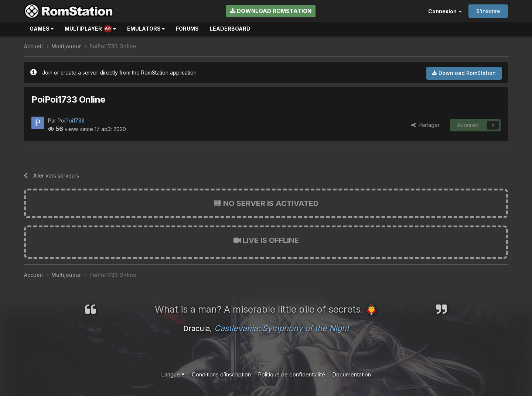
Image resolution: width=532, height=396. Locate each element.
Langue (173, 374)
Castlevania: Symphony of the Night (282, 328)
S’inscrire (488, 11)
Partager (425, 125)
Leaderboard (230, 29)
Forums (187, 29)
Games (42, 29)
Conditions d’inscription (221, 374)
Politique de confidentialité (291, 374)
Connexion (445, 11)
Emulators (146, 29)
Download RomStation (271, 11)
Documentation (352, 374)
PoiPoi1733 (71, 120)
